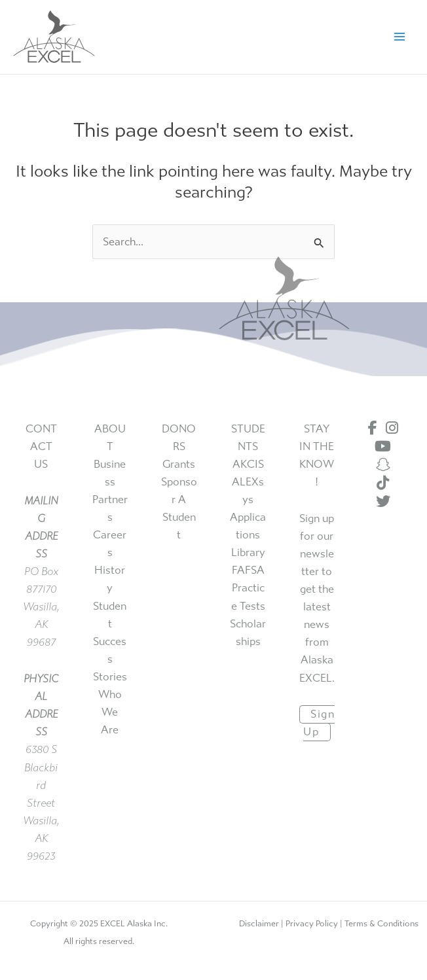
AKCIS (248, 464)
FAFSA (248, 570)
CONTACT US (41, 446)
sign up (319, 723)
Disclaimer (259, 923)
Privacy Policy (312, 923)
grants (179, 464)
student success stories (110, 641)
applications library (248, 535)
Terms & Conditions (381, 923)
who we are (110, 712)
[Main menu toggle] (399, 37)
